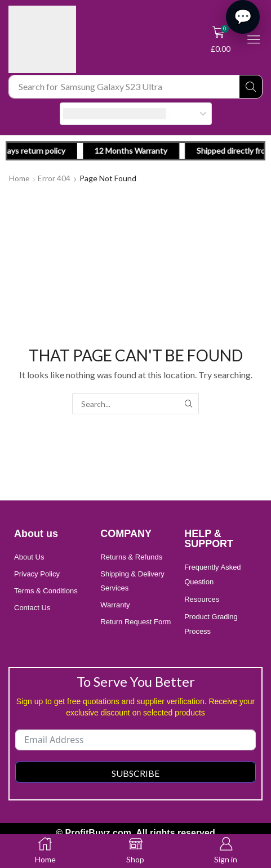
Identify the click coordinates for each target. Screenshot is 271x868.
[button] (221, 39)
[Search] (251, 87)
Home (19, 178)
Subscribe (135, 773)
